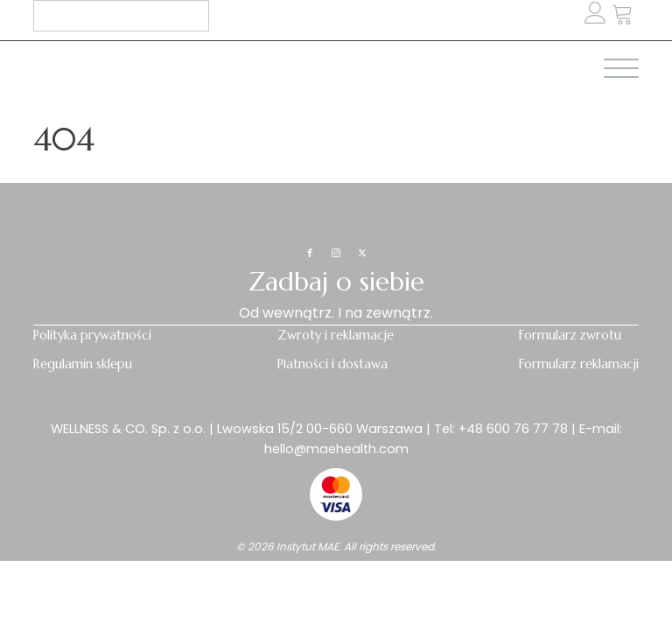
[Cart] (623, 15)
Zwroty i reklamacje (336, 335)
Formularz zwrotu (570, 335)
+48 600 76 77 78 (513, 429)
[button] (623, 15)
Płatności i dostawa (332, 364)
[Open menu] (621, 69)
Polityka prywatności (92, 335)
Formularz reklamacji (579, 364)
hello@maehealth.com (336, 449)
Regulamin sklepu (83, 364)
